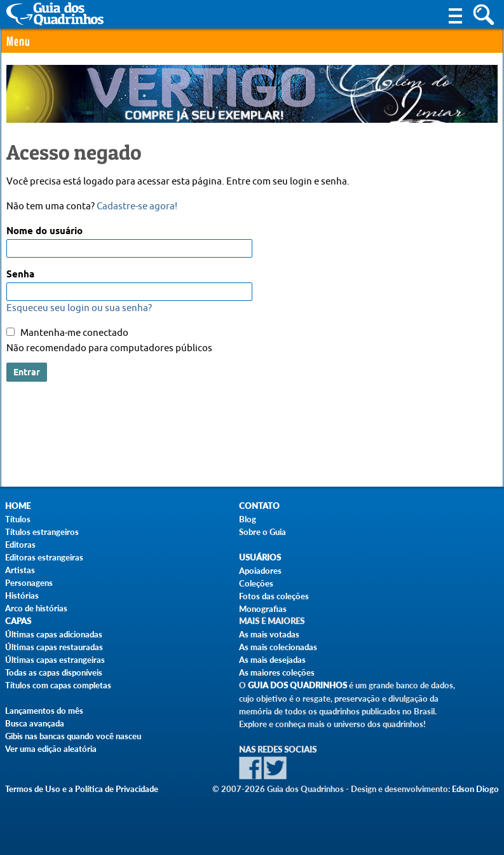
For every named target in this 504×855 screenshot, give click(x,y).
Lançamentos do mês (44, 711)
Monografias (263, 609)
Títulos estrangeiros (42, 532)
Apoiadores (260, 571)
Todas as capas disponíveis (54, 672)
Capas (18, 621)
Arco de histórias (36, 608)
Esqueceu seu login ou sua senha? (79, 308)
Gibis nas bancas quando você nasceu (73, 736)
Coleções (256, 583)
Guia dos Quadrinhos (297, 685)
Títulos (18, 519)
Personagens (29, 583)
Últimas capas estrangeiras (55, 660)
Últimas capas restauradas (54, 647)
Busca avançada (35, 723)
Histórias (22, 595)
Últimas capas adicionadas (54, 634)
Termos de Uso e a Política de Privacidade (82, 789)
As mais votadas (269, 634)
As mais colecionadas (278, 647)
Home (18, 506)
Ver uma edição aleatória (51, 749)
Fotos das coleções (274, 596)
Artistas (20, 570)
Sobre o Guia (262, 532)
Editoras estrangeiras (44, 557)
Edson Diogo (475, 789)
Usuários (260, 558)
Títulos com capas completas (58, 685)
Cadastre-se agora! (137, 206)
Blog (248, 519)
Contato (259, 506)
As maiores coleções (277, 672)
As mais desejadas (272, 660)
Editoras (20, 545)
